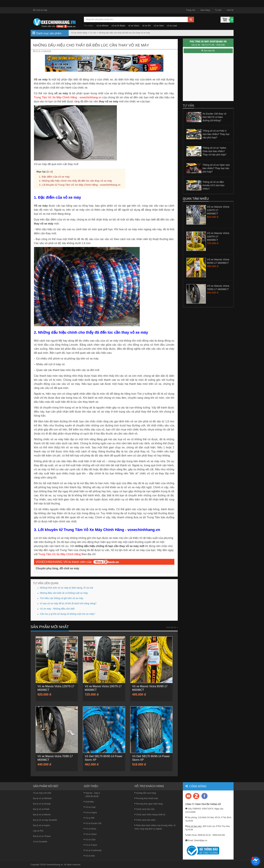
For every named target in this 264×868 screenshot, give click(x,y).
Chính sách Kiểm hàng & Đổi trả (150, 815)
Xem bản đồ (208, 51)
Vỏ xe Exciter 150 (93, 823)
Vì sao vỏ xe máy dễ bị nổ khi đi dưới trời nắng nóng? (68, 603)
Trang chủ (191, 10)
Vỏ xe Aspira (90, 813)
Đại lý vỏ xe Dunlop (42, 804)
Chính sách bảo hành (145, 820)
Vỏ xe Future (90, 845)
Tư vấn (218, 10)
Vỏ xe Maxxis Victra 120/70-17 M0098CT (218, 210)
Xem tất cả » (172, 627)
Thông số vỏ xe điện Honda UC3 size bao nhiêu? (214, 185)
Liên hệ (230, 10)
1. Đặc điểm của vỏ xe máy (54, 177)
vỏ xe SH (146, 26)
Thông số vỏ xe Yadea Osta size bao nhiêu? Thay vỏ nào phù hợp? (215, 151)
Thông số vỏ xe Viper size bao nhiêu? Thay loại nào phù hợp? (216, 168)
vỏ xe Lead (172, 26)
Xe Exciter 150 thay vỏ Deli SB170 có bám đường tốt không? (214, 117)
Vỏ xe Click (90, 840)
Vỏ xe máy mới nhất (42, 793)
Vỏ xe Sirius (90, 829)
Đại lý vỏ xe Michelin (42, 798)
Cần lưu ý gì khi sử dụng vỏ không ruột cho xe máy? (67, 614)
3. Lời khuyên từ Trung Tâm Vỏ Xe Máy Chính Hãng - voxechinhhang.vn (80, 185)
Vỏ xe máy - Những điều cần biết (57, 609)
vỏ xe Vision (134, 26)
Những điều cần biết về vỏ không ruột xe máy (64, 593)
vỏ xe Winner (102, 26)
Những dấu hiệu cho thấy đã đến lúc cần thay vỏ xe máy (124, 33)
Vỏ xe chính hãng (79, 33)
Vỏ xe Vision (90, 834)
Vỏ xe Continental (93, 850)
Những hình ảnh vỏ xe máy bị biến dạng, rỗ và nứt (66, 588)
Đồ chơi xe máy (40, 10)
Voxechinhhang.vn (55, 865)
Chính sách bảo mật (145, 809)
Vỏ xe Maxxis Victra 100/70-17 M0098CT (218, 236)
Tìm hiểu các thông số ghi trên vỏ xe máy (62, 598)
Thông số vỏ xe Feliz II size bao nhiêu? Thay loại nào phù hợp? (216, 134)
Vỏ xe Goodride (40, 842)
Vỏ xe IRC (89, 818)
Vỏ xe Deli (89, 856)
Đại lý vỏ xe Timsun (42, 836)
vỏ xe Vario (159, 26)
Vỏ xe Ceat (90, 807)
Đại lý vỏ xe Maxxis (42, 815)
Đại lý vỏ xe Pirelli (41, 809)
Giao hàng (205, 10)
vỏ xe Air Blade (118, 26)
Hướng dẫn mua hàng (145, 793)
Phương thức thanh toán (146, 798)
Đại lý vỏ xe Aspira (42, 825)
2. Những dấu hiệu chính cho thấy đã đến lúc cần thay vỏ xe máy (76, 181)
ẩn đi (50, 172)
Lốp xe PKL (38, 831)
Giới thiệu (89, 802)
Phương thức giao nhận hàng (149, 804)
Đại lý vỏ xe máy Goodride (45, 820)
